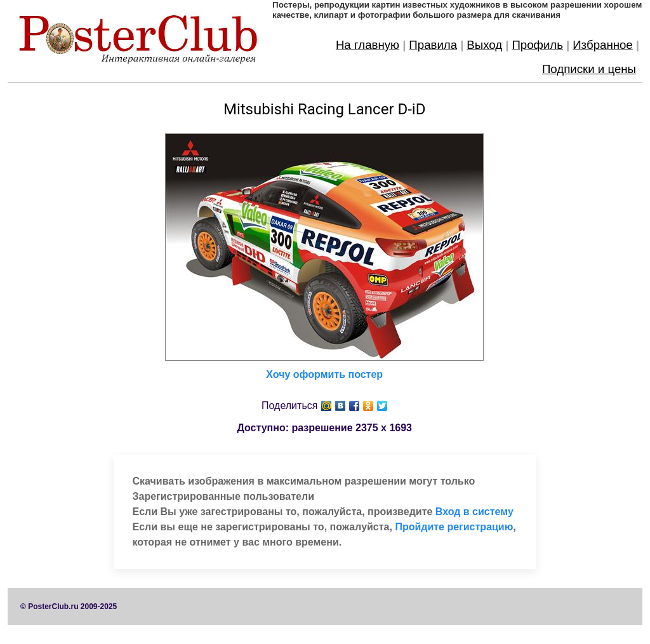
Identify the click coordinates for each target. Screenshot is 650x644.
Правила (433, 45)
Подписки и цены (589, 69)
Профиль (537, 45)
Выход (484, 45)
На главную (368, 45)
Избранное (603, 45)
